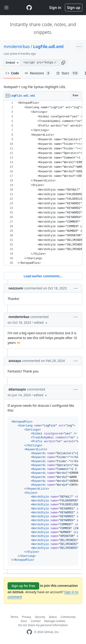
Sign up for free (23, 586)
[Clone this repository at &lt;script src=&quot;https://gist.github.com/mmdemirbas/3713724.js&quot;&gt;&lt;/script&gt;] (40, 63)
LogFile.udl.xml (48, 46)
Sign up (74, 8)
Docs (24, 621)
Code (12, 73)
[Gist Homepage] (29, 8)
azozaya (15, 361)
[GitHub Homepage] (29, 632)
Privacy (27, 617)
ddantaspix (17, 389)
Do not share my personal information (43, 625)
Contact (36, 621)
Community (68, 617)
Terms (14, 617)
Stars (68, 73)
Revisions (38, 73)
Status (53, 617)
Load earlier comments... (43, 276)
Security (40, 617)
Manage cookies (55, 621)
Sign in (55, 8)
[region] (43, 183)
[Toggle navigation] (6, 8)
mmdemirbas (17, 46)
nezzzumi (16, 288)
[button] (63, 63)
